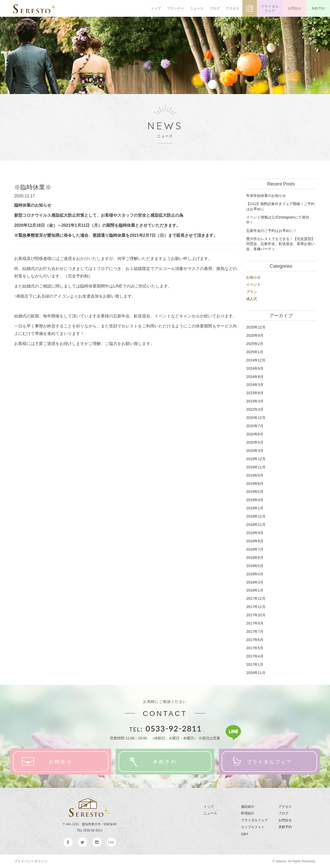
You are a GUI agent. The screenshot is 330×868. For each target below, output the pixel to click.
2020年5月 (255, 442)
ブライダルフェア (270, 9)
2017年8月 (255, 623)
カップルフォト (253, 827)
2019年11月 (256, 467)
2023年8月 (255, 393)
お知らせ (253, 277)
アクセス (233, 8)
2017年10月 (256, 615)
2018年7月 (255, 549)
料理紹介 (248, 813)
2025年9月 (255, 335)
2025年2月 (255, 344)
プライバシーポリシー (31, 861)
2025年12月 (256, 327)
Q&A (245, 834)
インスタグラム (250, 8)
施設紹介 (248, 807)
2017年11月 (256, 607)
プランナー (175, 8)
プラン (252, 292)
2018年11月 (256, 525)
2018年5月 (255, 566)
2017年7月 (255, 631)
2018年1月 (255, 590)
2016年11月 (256, 673)
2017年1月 (255, 664)
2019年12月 (256, 459)
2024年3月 (255, 385)
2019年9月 (255, 475)
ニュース (197, 8)
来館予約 (318, 8)
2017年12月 (256, 599)
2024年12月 (256, 360)
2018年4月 (255, 574)
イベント (253, 284)
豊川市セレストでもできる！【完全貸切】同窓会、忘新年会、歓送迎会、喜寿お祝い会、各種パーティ (280, 244)
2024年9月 (255, 368)
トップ (156, 8)
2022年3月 (255, 409)
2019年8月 (255, 484)
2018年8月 (255, 541)
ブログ (215, 8)
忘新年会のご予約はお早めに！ (271, 231)
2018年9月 (255, 533)
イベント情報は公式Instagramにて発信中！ (278, 220)
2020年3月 (255, 451)
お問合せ (294, 8)
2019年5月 (255, 492)
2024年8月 (255, 377)
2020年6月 (255, 434)
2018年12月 (256, 516)
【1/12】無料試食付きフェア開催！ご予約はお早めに (280, 206)
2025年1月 (255, 352)
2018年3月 (255, 582)
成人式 (252, 299)
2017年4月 (255, 656)
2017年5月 (255, 648)
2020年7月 (255, 426)
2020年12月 (256, 418)
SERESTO (38, 9)
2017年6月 (255, 640)
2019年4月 (255, 500)
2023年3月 (255, 401)
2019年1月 (255, 508)
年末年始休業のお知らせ (266, 196)
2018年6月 (255, 558)
